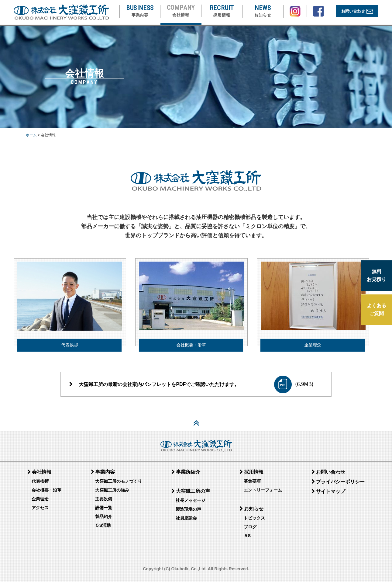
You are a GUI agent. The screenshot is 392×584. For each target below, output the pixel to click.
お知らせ (251, 511)
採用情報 (251, 475)
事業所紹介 (186, 475)
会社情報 (39, 475)
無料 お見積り (377, 275)
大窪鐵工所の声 (191, 494)
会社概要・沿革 (191, 343)
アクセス (40, 510)
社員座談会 (186, 521)
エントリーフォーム (263, 493)
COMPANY (181, 11)
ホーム (31, 135)
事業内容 (103, 475)
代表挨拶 (70, 343)
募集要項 (252, 484)
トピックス (254, 521)
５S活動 (103, 528)
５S (247, 538)
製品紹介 (104, 519)
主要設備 (104, 502)
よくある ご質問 (377, 309)
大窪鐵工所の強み (112, 493)
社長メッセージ (191, 503)
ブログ (250, 530)
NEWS (263, 11)
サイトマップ (328, 494)
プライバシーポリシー (338, 484)
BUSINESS (140, 11)
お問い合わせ (357, 11)
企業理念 (313, 343)
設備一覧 (104, 510)
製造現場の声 (188, 512)
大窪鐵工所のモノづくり (119, 484)
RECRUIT (222, 11)
